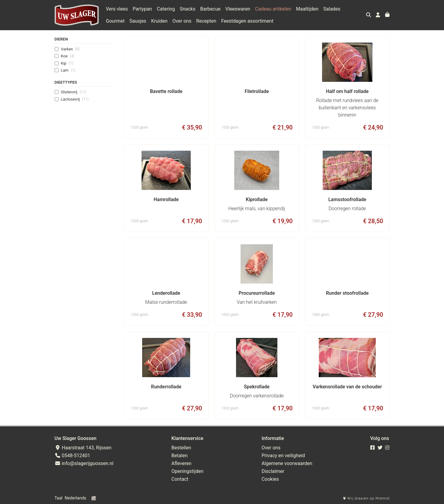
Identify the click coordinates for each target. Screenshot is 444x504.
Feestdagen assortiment (247, 21)
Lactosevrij (75, 99)
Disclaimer (273, 471)
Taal (59, 498)
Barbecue (210, 9)
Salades (332, 9)
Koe (68, 56)
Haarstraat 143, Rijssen (83, 448)
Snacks (187, 9)
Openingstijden (188, 471)
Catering (166, 9)
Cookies (270, 479)
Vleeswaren (238, 9)
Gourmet (115, 21)
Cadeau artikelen (273, 9)
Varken (70, 49)
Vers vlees (117, 9)
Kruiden (160, 21)
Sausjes (138, 21)
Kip (67, 63)
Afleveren (182, 463)
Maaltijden (307, 9)
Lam (68, 70)
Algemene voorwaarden (287, 463)
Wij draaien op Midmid (366, 498)
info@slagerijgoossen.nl (84, 463)
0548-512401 (72, 456)
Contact (180, 479)
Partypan (142, 9)
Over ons (182, 21)
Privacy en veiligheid (283, 456)
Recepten (206, 21)
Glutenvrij (74, 92)
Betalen (180, 456)
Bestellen (181, 448)
